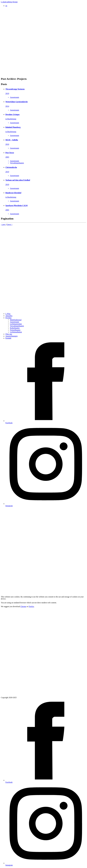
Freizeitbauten (15, 330)
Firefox (31, 606)
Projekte (8, 318)
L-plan (9, 2)
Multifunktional (16, 320)
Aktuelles (9, 316)
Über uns (9, 334)
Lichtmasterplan (16, 324)
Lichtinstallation (16, 332)
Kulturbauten (15, 328)
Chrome (23, 606)
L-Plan (8, 314)
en (6, 6)
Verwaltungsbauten (17, 326)
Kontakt (8, 338)
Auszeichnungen (11, 336)
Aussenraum (14, 322)
